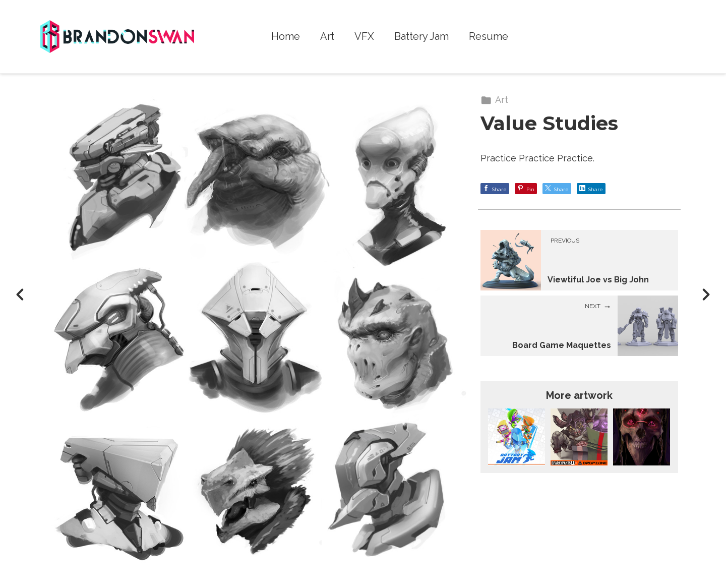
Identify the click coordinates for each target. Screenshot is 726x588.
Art (327, 37)
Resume (489, 37)
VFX (364, 37)
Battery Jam (421, 37)
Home (286, 37)
